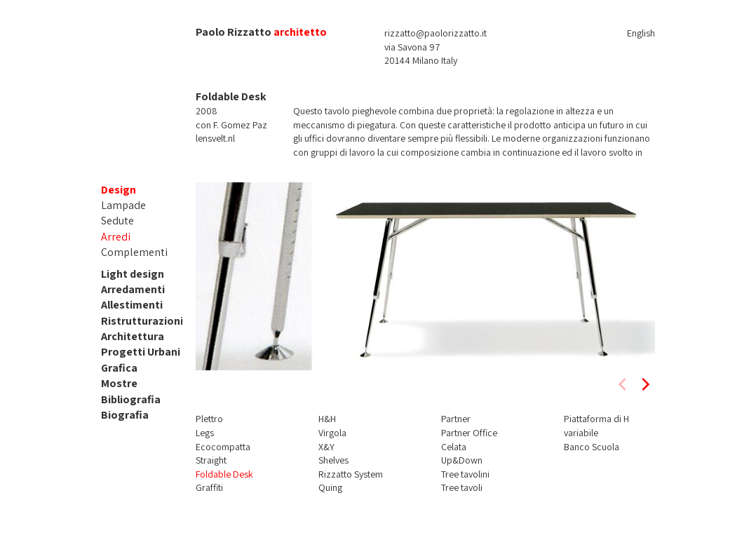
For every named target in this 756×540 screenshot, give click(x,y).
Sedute (117, 221)
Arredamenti (133, 289)
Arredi (116, 237)
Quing (330, 487)
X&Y (326, 447)
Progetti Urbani (141, 352)
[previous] (623, 384)
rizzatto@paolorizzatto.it (436, 33)
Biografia (125, 415)
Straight (211, 460)
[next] (644, 384)
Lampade (123, 205)
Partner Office (469, 433)
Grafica (119, 368)
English (641, 33)
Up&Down (462, 460)
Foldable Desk (224, 474)
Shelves (333, 460)
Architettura (133, 336)
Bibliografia (131, 399)
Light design (133, 274)
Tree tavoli (462, 487)
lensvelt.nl (215, 138)
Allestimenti (132, 305)
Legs (205, 433)
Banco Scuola (592, 447)
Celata (454, 447)
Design (119, 190)
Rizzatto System (351, 474)
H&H (327, 419)
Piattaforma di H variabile (596, 426)
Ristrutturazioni (142, 321)
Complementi (134, 252)
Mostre (119, 383)
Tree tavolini (465, 474)
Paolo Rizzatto (234, 32)
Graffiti (209, 487)
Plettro (209, 419)
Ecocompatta (223, 447)
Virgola (332, 433)
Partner (456, 419)
